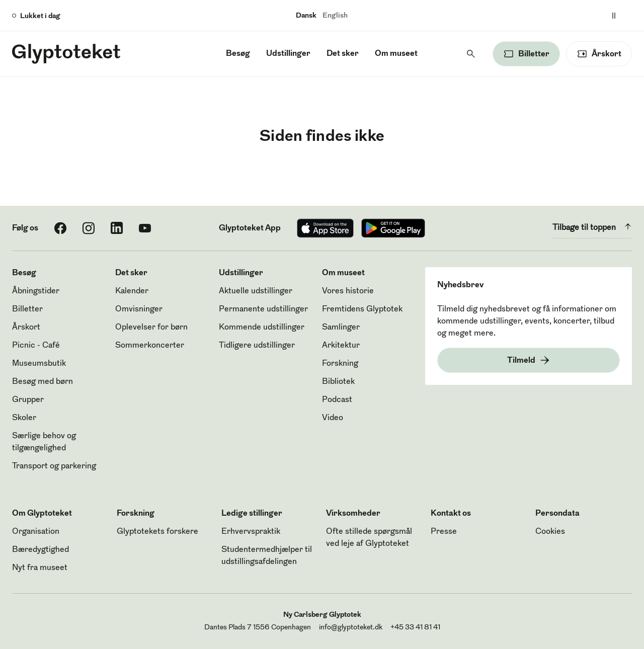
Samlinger (341, 328)
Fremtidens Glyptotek (362, 309)
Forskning (340, 364)
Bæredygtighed (41, 550)
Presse (444, 532)
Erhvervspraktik (251, 532)
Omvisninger (139, 309)
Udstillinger (288, 54)
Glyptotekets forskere (157, 532)
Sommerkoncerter (150, 346)
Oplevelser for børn (151, 328)
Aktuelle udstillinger (256, 291)
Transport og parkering (54, 466)
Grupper (28, 400)
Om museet (396, 54)
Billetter (27, 309)
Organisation (36, 532)
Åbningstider (36, 291)
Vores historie (348, 291)
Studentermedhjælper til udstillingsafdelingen (267, 556)
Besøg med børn (43, 382)
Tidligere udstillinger (257, 346)
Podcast (337, 400)
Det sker (343, 54)
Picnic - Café (36, 346)
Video (333, 418)
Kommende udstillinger (262, 328)
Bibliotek (338, 382)
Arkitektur (341, 346)
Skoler (24, 418)
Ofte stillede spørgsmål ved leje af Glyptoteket (369, 538)
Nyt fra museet (40, 568)
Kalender (132, 291)
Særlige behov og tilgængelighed (44, 442)
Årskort (26, 328)
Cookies (550, 532)
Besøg (238, 54)
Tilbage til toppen (592, 226)
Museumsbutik (39, 364)
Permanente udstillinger (263, 309)
